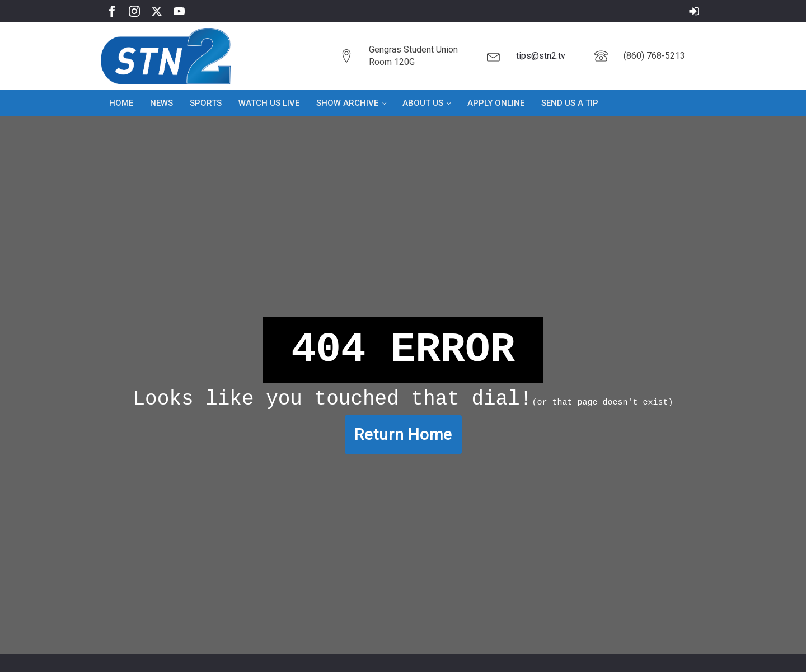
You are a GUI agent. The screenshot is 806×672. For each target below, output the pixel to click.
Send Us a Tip (570, 103)
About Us (423, 103)
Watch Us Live (269, 103)
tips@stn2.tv (541, 56)
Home (121, 103)
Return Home (403, 434)
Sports (206, 103)
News (161, 103)
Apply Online (496, 103)
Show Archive (347, 103)
